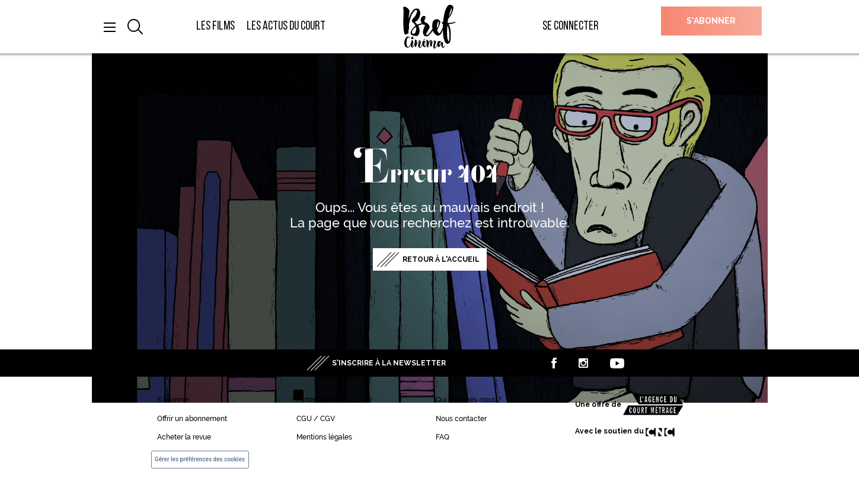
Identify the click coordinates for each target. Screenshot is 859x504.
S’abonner (711, 21)
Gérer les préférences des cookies (200, 459)
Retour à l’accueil (441, 259)
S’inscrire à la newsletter (389, 363)
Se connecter (571, 26)
